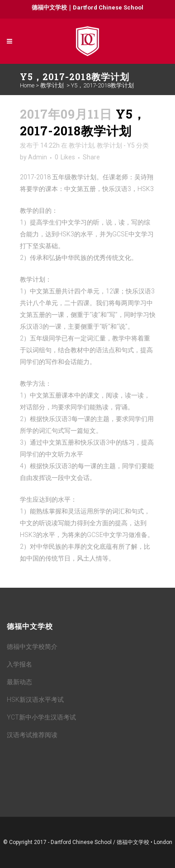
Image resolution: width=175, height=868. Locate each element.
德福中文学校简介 (32, 647)
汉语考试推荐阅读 (32, 735)
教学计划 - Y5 (116, 145)
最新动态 (19, 682)
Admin (38, 157)
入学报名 (19, 664)
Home (27, 85)
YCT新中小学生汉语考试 (41, 717)
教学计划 (52, 85)
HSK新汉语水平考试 (35, 700)
